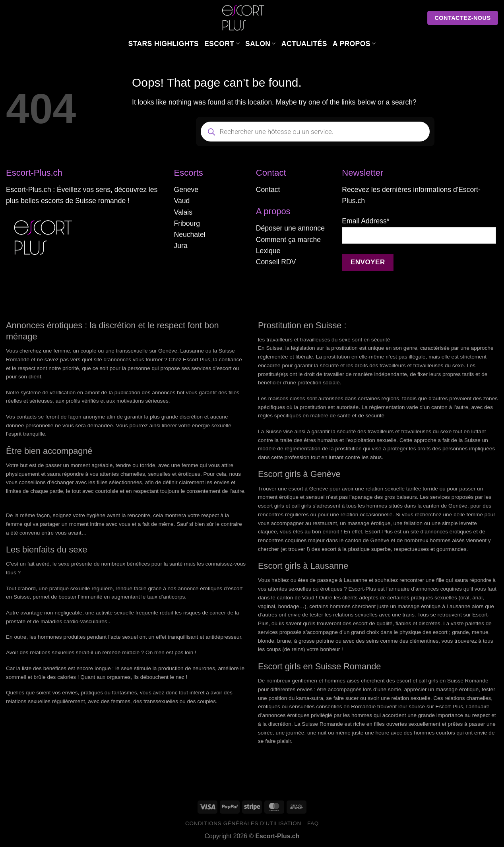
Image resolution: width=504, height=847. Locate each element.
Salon (261, 44)
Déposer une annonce (290, 228)
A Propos (354, 44)
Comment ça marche (288, 240)
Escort (222, 44)
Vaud (182, 201)
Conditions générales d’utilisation (243, 823)
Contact (268, 190)
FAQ (313, 823)
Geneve (186, 190)
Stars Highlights (164, 44)
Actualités (304, 44)
